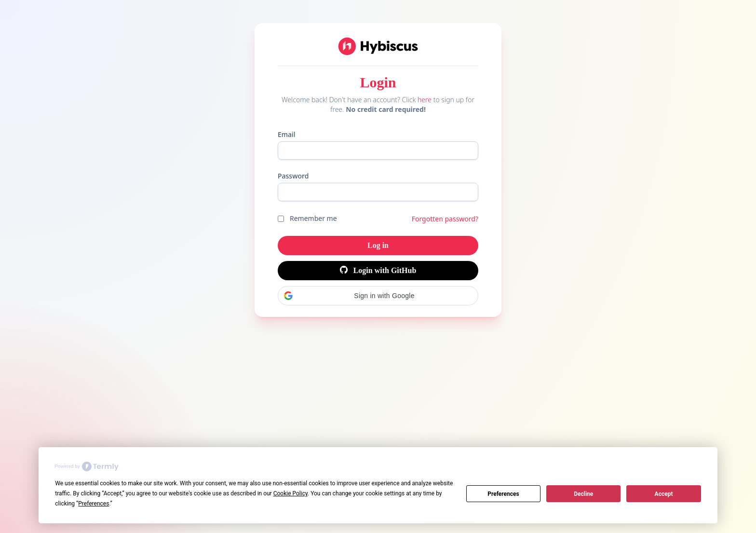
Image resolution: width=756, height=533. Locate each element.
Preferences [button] (94, 504)
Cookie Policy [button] (290, 493)
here (425, 100)
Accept (664, 494)
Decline (583, 494)
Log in (378, 245)
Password (293, 176)
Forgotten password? (445, 219)
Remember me (313, 218)
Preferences (503, 494)
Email (287, 134)
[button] (378, 296)
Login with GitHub (378, 270)
